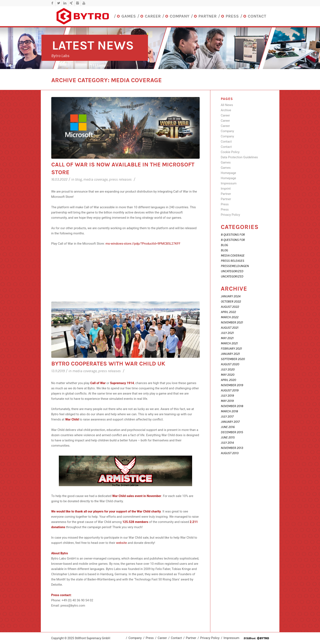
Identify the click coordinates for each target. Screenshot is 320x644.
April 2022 (228, 312)
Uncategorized (232, 271)
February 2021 (231, 349)
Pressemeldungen (235, 266)
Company (227, 131)
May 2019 (227, 401)
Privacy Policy (230, 215)
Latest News (93, 45)
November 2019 (232, 385)
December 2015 (232, 432)
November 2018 (232, 406)
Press (225, 204)
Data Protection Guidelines (239, 157)
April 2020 (228, 380)
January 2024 (231, 296)
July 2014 (227, 443)
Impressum (229, 183)
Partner (226, 194)
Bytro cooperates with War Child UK (108, 364)
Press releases (120, 180)
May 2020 (228, 375)
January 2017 (230, 422)
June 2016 (228, 427)
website (121, 543)
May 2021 (227, 338)
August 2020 (230, 364)
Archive (226, 110)
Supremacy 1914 (122, 383)
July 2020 (228, 369)
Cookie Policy (230, 152)
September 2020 (233, 359)
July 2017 (227, 417)
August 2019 (230, 390)
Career (225, 115)
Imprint (226, 189)
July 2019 (227, 396)
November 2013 (232, 448)
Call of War (98, 383)
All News (227, 105)
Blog (78, 180)
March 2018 (229, 411)
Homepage (228, 173)
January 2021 (230, 354)
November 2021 (232, 322)
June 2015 (228, 437)
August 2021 (230, 328)
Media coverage (95, 180)
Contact (226, 142)
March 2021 (229, 343)
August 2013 (230, 453)
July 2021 (227, 333)
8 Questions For (233, 235)
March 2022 (230, 317)
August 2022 (230, 307)
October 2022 (231, 302)
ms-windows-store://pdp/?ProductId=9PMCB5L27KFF (143, 244)
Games (226, 162)
